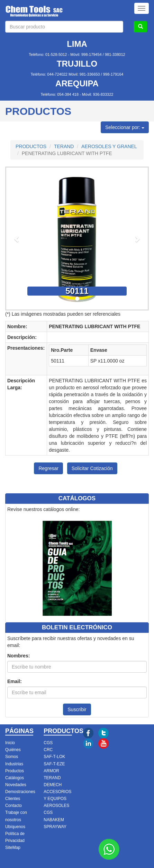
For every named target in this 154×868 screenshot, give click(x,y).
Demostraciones (20, 792)
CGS (48, 743)
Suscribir (77, 709)
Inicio (10, 743)
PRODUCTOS (31, 146)
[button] (17, 239)
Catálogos (15, 778)
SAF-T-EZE (54, 764)
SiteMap (13, 848)
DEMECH (53, 785)
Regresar (48, 468)
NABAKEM (54, 820)
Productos (15, 771)
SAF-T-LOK (54, 757)
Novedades (16, 785)
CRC (48, 750)
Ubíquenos (15, 827)
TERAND (64, 146)
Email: (15, 681)
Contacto (13, 806)
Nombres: (19, 656)
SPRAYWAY (55, 827)
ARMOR (51, 771)
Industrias (14, 764)
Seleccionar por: (125, 127)
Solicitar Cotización (92, 468)
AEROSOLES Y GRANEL (109, 146)
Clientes (13, 799)
